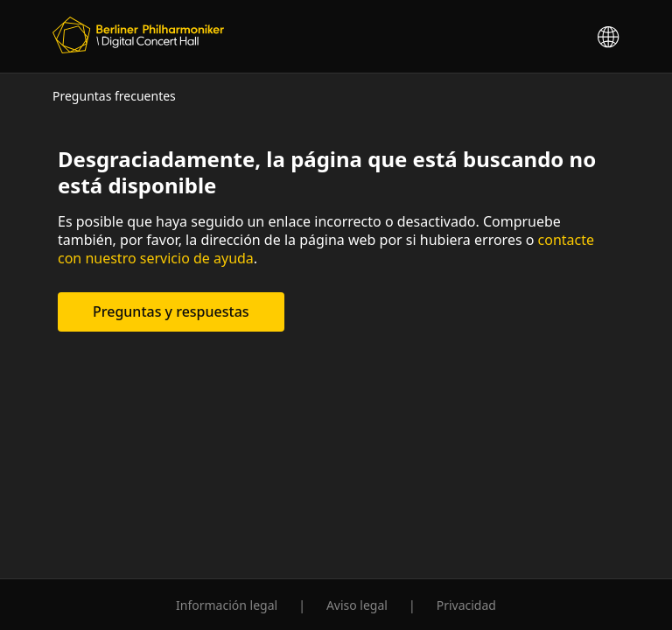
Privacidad (466, 605)
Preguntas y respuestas (171, 311)
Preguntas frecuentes (114, 96)
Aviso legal (357, 605)
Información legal (227, 605)
